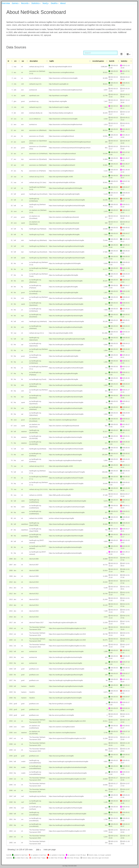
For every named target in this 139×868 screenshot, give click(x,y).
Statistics (35, 3)
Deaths (54, 3)
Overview (6, 3)
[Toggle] (121, 54)
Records (25, 3)
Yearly (45, 3)
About (63, 3)
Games (15, 3)
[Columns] (129, 54)
